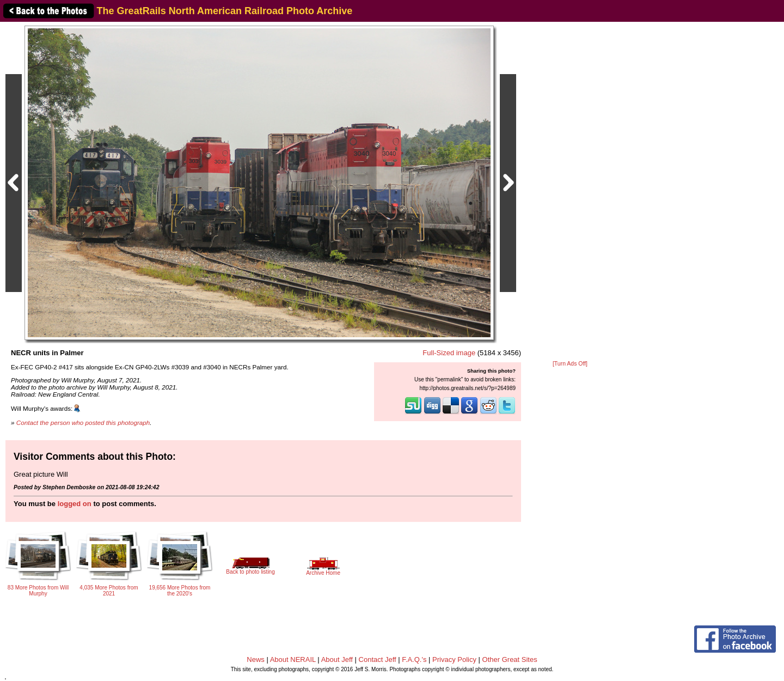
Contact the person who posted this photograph (83, 422)
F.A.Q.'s (414, 659)
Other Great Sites (510, 659)
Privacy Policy (454, 659)
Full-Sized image (449, 353)
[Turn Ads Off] (570, 364)
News (256, 659)
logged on (75, 504)
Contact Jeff (378, 659)
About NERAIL (293, 659)
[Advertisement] (570, 192)
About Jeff (337, 659)
